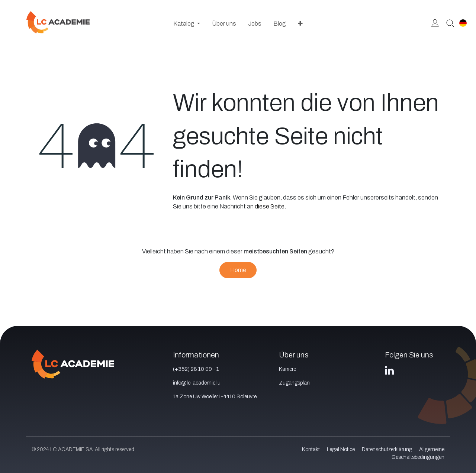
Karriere (287, 369)
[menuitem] (187, 24)
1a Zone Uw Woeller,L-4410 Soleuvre (215, 397)
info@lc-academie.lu (197, 383)
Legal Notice (341, 449)
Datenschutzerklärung (387, 449)
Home (238, 270)
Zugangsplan (294, 383)
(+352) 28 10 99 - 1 (196, 369)
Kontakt (311, 449)
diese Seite (270, 206)
